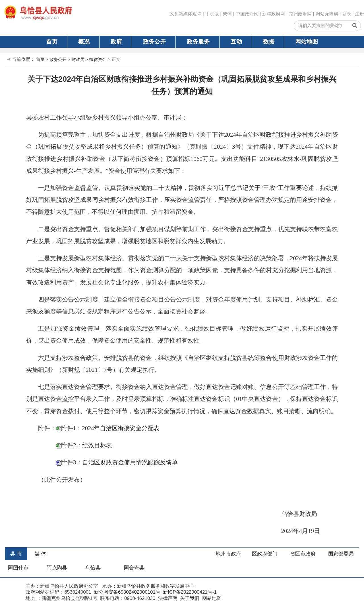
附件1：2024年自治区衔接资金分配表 (110, 428)
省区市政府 (303, 554)
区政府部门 (265, 554)
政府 (116, 42)
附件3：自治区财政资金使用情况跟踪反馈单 (119, 462)
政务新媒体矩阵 (185, 14)
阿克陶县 (57, 568)
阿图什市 (18, 568)
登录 (347, 14)
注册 (359, 14)
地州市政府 (228, 554)
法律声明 (167, 598)
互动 (236, 42)
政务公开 (154, 42)
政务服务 (198, 42)
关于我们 (189, 598)
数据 (269, 42)
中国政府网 (247, 14)
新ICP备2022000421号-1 (189, 592)
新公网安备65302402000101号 (126, 592)
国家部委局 (341, 554)
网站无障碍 (327, 14)
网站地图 (307, 42)
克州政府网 (300, 14)
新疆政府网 (274, 14)
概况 (84, 42)
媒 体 (40, 554)
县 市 (16, 554)
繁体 (227, 14)
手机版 (212, 14)
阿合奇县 (134, 568)
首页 (52, 42)
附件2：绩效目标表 (87, 445)
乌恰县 (93, 568)
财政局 (78, 59)
